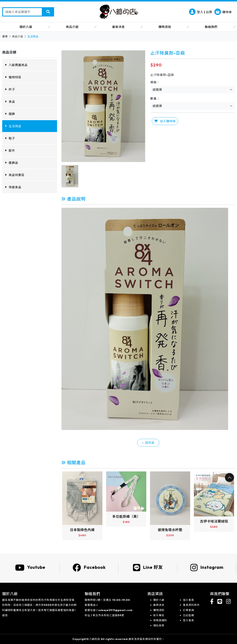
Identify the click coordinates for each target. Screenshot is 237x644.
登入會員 (188, 620)
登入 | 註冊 (201, 12)
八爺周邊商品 (18, 65)
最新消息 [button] (118, 27)
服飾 (12, 114)
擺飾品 (13, 163)
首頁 (5, 36)
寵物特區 (15, 77)
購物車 (223, 12)
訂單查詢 (188, 610)
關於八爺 (159, 600)
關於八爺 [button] (26, 27)
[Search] (22, 12)
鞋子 (12, 138)
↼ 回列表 (148, 443)
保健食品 (15, 187)
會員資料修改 (191, 605)
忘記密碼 (188, 615)
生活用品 (15, 126)
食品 (12, 102)
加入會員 (188, 600)
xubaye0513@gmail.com (115, 610)
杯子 (12, 89)
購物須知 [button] (165, 27)
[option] (103, 106)
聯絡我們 (211, 27)
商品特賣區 (17, 175)
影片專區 (159, 615)
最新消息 (159, 605)
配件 (12, 151)
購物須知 (159, 610)
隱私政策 (159, 625)
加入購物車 (165, 121)
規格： (155, 82)
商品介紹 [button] (72, 27)
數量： (155, 99)
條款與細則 (160, 620)
